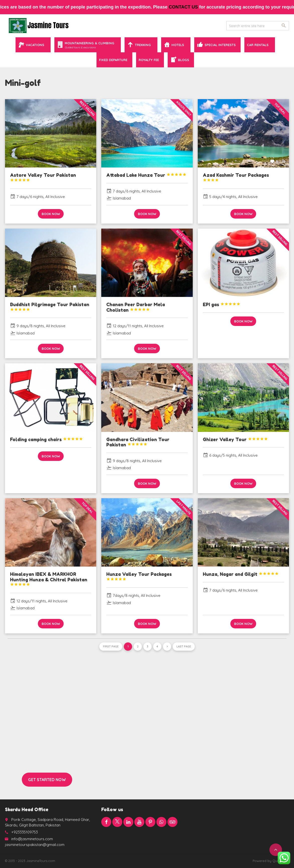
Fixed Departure (113, 60)
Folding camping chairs (46, 439)
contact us (198, 7)
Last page (184, 646)
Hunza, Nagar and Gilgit (241, 574)
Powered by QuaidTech (271, 861)
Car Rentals (258, 45)
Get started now (47, 780)
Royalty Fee (149, 60)
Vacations (35, 45)
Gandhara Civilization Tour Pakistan (138, 442)
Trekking (143, 45)
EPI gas (222, 304)
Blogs (183, 60)
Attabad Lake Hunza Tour (146, 175)
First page (111, 646)
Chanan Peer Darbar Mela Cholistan (136, 307)
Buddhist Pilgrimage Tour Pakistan (50, 307)
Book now (51, 214)
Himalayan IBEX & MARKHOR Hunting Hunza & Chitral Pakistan (49, 579)
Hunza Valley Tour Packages (139, 576)
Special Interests (220, 45)
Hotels (178, 45)
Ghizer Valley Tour (235, 439)
